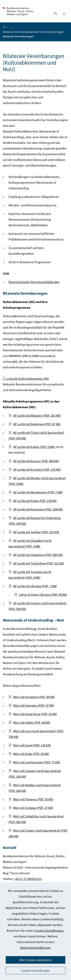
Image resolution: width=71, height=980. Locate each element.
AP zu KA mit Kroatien (35, 470)
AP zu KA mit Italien (32, 447)
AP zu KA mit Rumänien (36, 509)
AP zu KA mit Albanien (35, 416)
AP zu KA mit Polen (33, 501)
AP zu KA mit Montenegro (36, 492)
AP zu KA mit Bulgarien (35, 424)
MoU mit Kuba (29, 754)
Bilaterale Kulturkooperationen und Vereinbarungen (34, 32)
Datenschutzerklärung (35, 948)
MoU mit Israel (30, 745)
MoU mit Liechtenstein (34, 762)
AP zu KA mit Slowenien (36, 555)
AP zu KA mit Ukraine (33, 586)
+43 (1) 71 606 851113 (28, 879)
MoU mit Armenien (32, 697)
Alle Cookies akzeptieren (35, 960)
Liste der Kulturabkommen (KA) (26, 379)
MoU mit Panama (31, 799)
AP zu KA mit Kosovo (34, 461)
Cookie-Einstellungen (49, 931)
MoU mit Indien (29, 722)
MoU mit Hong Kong (33, 714)
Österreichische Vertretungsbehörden (34, 282)
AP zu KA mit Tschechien (36, 563)
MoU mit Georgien (31, 705)
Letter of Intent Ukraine (41, 595)
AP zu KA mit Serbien (34, 532)
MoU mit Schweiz (31, 808)
